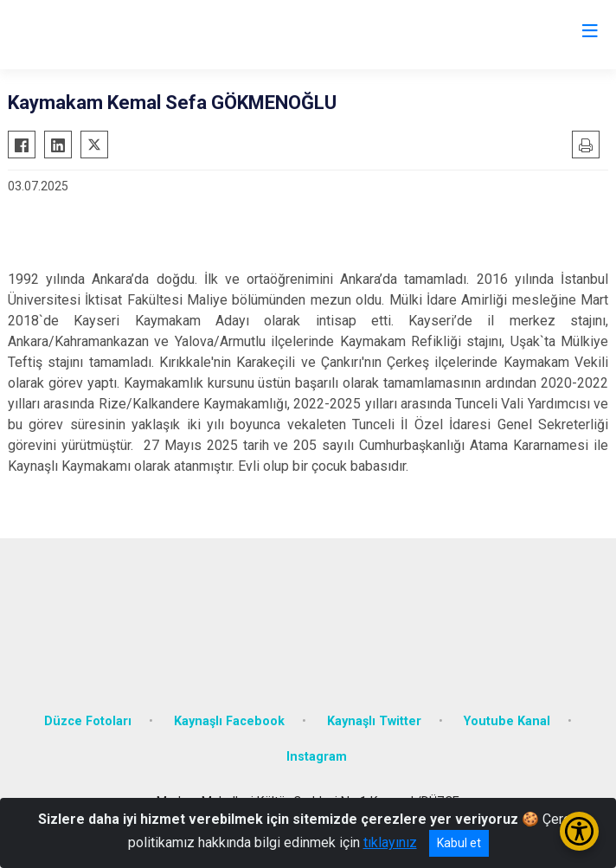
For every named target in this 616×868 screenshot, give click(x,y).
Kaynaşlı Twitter (374, 721)
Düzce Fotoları (88, 721)
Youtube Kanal (507, 721)
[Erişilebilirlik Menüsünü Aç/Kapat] (579, 831)
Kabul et (459, 843)
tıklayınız (390, 842)
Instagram (317, 757)
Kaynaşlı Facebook (229, 721)
